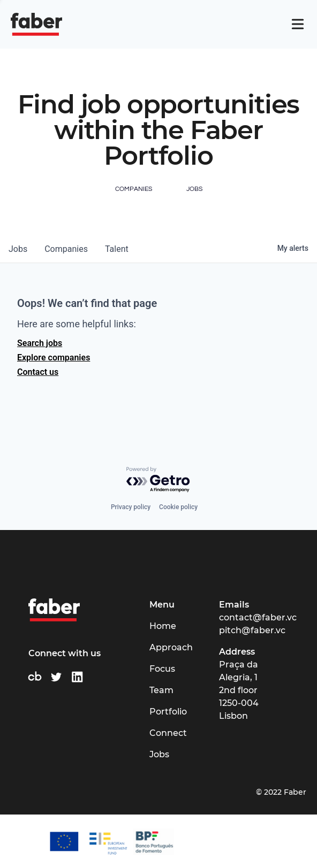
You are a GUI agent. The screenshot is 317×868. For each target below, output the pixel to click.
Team (161, 690)
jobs (18, 249)
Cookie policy (178, 507)
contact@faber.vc (258, 617)
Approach (171, 647)
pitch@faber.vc (252, 630)
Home (163, 626)
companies (66, 249)
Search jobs (40, 343)
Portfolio (168, 712)
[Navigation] (298, 24)
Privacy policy (131, 507)
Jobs (159, 754)
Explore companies (54, 358)
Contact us (38, 372)
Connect (168, 733)
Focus (162, 669)
